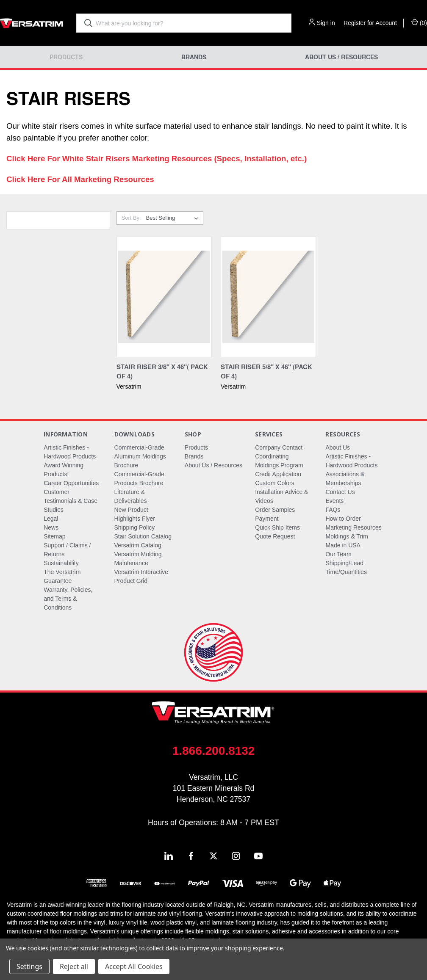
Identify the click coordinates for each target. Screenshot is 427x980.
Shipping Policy (135, 527)
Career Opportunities (71, 483)
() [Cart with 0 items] (419, 22)
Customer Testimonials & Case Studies (71, 501)
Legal (51, 519)
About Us (338, 447)
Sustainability (61, 563)
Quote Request (275, 536)
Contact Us (340, 492)
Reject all (74, 966)
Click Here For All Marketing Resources (80, 179)
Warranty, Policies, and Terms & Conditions (68, 599)
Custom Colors (275, 483)
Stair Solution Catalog (143, 536)
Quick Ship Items (277, 527)
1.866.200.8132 (214, 751)
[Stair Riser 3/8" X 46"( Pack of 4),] (164, 297)
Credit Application (278, 474)
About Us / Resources (341, 57)
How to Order (343, 519)
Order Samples (275, 510)
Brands (194, 57)
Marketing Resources (353, 527)
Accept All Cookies (134, 966)
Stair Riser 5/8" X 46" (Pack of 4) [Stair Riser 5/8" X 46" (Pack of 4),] (266, 371)
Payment (267, 519)
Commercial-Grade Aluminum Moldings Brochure (140, 456)
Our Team (338, 554)
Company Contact (279, 447)
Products (66, 57)
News (51, 527)
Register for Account (370, 23)
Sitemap (54, 536)
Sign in (326, 23)
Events (334, 501)
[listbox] (174, 218)
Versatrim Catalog (138, 545)
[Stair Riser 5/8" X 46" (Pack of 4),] (268, 297)
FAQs (333, 510)
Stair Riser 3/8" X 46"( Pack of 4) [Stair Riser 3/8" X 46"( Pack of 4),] (162, 371)
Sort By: (131, 218)
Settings (29, 966)
